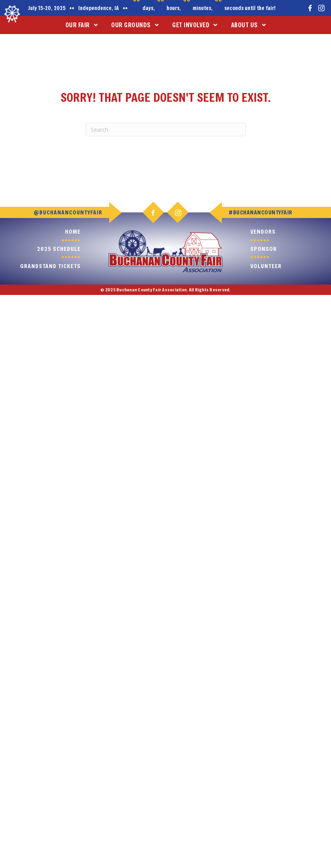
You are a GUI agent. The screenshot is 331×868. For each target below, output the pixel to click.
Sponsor (264, 249)
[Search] (166, 129)
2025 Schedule (59, 249)
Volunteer (266, 266)
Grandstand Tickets (50, 266)
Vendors (263, 231)
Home (73, 231)
